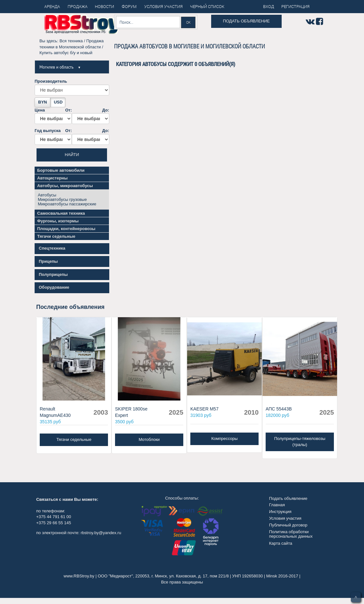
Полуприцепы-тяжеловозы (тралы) (300, 442)
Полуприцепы (53, 274)
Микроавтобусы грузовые (62, 199)
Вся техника (71, 41)
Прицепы (48, 261)
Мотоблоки (149, 439)
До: (90, 116)
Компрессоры (224, 439)
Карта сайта (281, 543)
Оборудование (54, 287)
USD (58, 102)
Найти (72, 155)
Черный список (207, 6)
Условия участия (285, 518)
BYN (42, 102)
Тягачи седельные (74, 439)
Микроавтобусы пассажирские (67, 204)
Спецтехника (52, 248)
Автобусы (47, 195)
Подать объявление (246, 21)
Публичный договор (288, 525)
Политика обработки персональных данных (291, 534)
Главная (277, 505)
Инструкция (280, 512)
